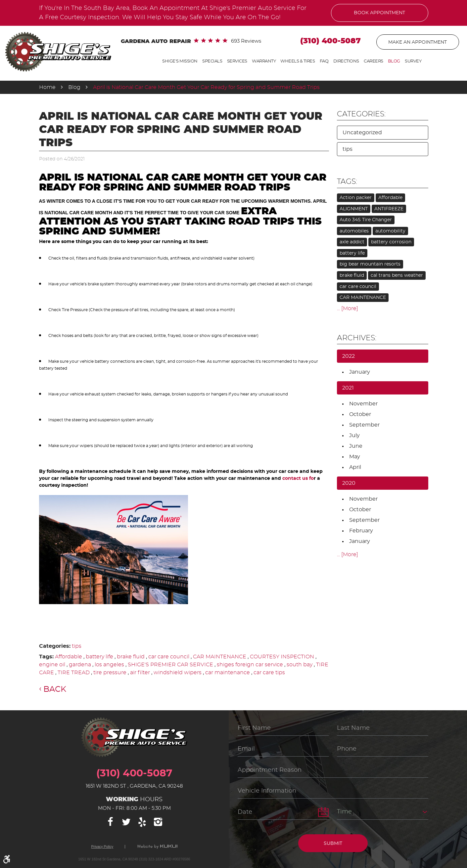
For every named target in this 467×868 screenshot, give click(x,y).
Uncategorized (362, 133)
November (363, 404)
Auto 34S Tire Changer (366, 220)
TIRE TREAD (74, 673)
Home (47, 87)
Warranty (264, 61)
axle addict (352, 242)
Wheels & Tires (298, 61)
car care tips (269, 673)
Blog (394, 61)
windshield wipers (178, 673)
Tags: (347, 182)
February (361, 531)
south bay (300, 665)
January (360, 372)
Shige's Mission (180, 61)
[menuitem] (180, 62)
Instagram (158, 822)
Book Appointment (379, 13)
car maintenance (228, 673)
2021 (348, 388)
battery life (99, 657)
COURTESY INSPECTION (282, 657)
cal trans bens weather (397, 275)
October (360, 414)
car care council (169, 657)
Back (55, 689)
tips (77, 646)
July (354, 435)
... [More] (348, 309)
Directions (346, 61)
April (355, 467)
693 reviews (246, 41)
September (364, 425)
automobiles (354, 231)
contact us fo (298, 478)
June (356, 446)
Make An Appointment (418, 42)
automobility (390, 231)
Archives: (357, 338)
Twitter (126, 822)
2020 (349, 483)
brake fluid (131, 657)
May (355, 457)
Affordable (69, 657)
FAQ (324, 61)
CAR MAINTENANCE (220, 657)
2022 (349, 356)
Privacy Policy (102, 847)
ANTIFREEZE (389, 209)
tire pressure (110, 673)
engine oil (52, 665)
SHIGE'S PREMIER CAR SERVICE (170, 665)
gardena (80, 665)
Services (237, 61)
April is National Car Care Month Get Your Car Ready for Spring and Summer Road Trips (206, 87)
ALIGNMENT (354, 209)
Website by (157, 847)
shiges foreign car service (250, 665)
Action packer (356, 198)
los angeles (109, 665)
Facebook (111, 822)
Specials (212, 61)
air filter (140, 673)
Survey (413, 61)
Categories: (361, 114)
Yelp (142, 822)
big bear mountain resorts (370, 264)
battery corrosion (391, 242)
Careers (374, 61)
